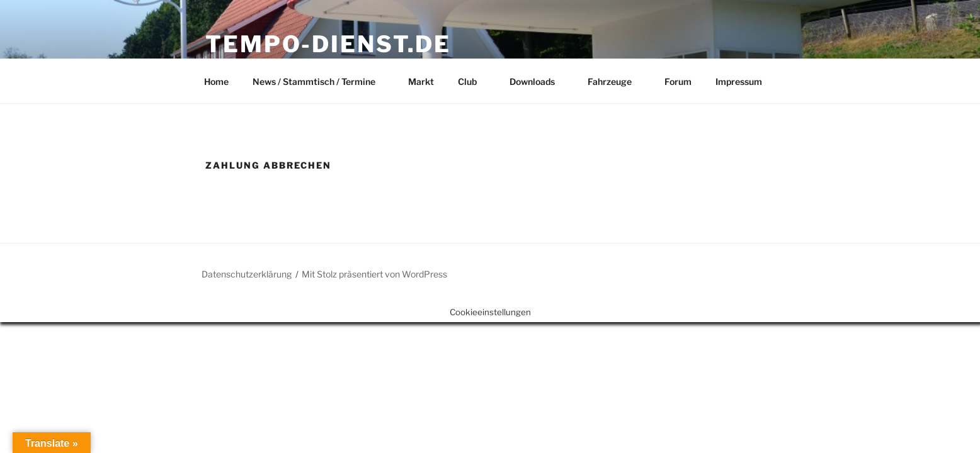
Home (216, 81)
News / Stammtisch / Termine (320, 81)
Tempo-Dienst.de (328, 44)
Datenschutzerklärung (247, 274)
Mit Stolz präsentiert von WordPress (374, 274)
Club (473, 81)
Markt (421, 81)
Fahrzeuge (616, 81)
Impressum (739, 81)
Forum (678, 81)
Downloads (538, 81)
